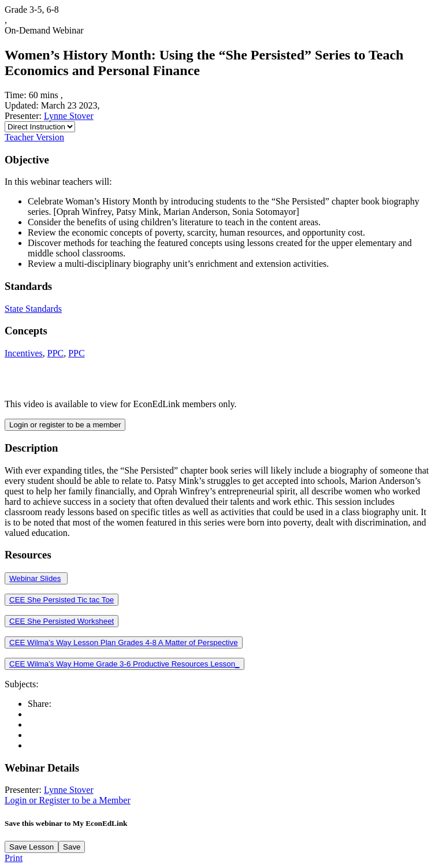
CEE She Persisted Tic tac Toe (62, 600)
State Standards (33, 309)
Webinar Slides (35, 578)
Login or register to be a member (65, 425)
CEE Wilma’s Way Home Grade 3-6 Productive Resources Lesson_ (124, 664)
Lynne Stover (69, 116)
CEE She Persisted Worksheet (62, 621)
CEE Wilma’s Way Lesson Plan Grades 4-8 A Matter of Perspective (124, 642)
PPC (55, 353)
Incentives (24, 353)
